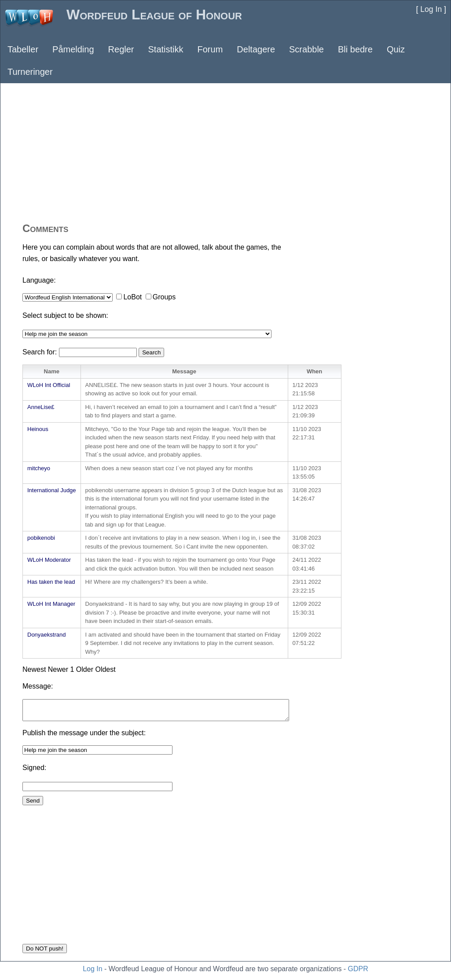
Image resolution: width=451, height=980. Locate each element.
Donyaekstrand (46, 635)
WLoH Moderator (49, 560)
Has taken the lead (51, 582)
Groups (164, 297)
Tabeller (23, 49)
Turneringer (30, 72)
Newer (58, 669)
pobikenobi (41, 538)
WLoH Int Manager (51, 604)
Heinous (38, 429)
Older (85, 669)
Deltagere (256, 49)
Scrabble (306, 49)
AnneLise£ (41, 407)
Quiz (396, 49)
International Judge (52, 490)
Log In (92, 969)
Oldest (105, 669)
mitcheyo (39, 468)
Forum (210, 49)
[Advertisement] (225, 152)
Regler (121, 49)
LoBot (132, 297)
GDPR (358, 969)
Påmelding (73, 49)
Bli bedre (355, 49)
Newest (34, 669)
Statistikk (165, 49)
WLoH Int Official (49, 385)
